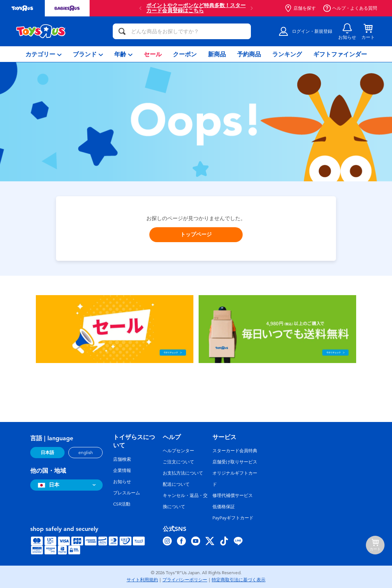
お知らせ (122, 482)
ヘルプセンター (178, 451)
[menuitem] (43, 54)
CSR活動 (122, 504)
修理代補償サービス (233, 495)
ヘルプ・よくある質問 (350, 8)
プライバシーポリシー (185, 580)
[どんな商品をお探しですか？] (182, 31)
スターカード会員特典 (235, 451)
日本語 (47, 453)
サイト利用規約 (142, 580)
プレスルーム (127, 493)
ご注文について (178, 462)
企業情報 (122, 470)
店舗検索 (122, 459)
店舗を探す (300, 8)
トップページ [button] (196, 234)
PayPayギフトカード (233, 518)
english (86, 453)
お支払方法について (183, 473)
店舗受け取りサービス (235, 462)
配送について (176, 484)
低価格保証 (224, 507)
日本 (48, 485)
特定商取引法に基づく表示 (239, 580)
